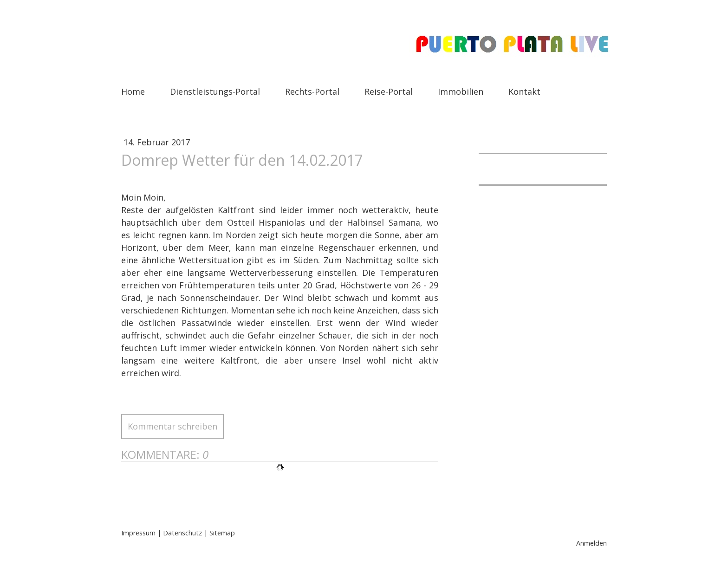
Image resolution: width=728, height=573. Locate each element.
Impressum (138, 533)
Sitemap (222, 533)
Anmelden (591, 543)
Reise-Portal (389, 91)
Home (133, 91)
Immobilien (461, 91)
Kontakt (524, 91)
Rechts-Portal (312, 91)
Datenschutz (182, 533)
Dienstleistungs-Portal (215, 91)
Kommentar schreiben (172, 426)
